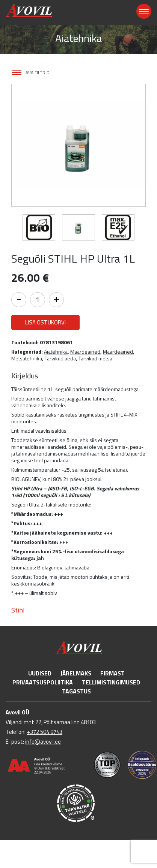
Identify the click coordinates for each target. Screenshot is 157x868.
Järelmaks (76, 673)
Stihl (18, 610)
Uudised (40, 673)
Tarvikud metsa (95, 358)
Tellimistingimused (111, 682)
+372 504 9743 (45, 732)
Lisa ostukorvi (45, 322)
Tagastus (76, 691)
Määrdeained (85, 352)
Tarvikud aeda (60, 358)
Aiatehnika (56, 352)
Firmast (112, 673)
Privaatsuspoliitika (43, 682)
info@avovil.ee (43, 742)
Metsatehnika (27, 358)
